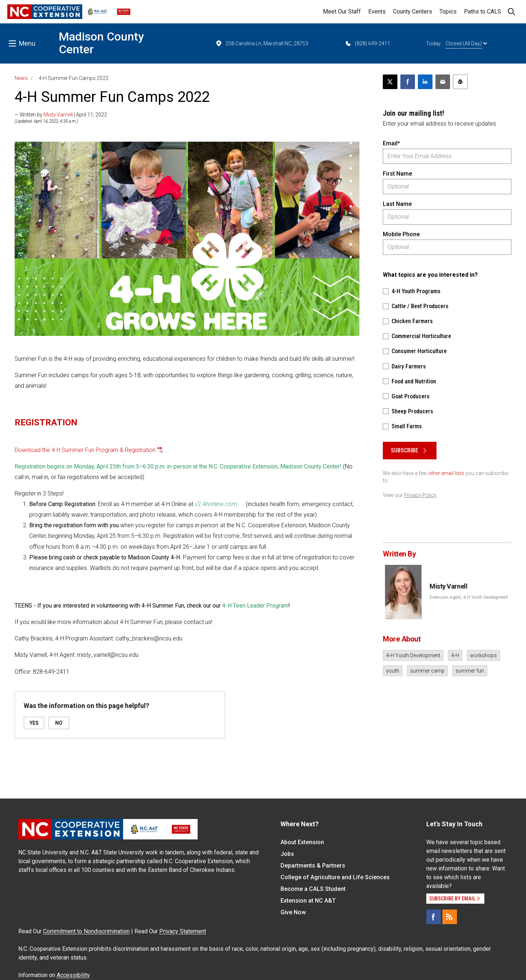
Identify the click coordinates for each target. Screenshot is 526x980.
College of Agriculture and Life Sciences (335, 877)
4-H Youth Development (413, 655)
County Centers (413, 12)
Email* (391, 143)
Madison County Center (101, 43)
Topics (448, 12)
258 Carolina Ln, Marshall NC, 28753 (262, 43)
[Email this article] (443, 82)
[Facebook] (434, 917)
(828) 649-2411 (367, 43)
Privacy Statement (183, 931)
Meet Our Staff (342, 12)
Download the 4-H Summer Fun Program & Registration (85, 450)
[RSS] (450, 917)
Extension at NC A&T (308, 901)
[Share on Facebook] (408, 82)
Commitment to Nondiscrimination (86, 931)
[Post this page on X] (390, 82)
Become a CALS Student (313, 889)
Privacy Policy (420, 495)
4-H (455, 655)
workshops (483, 655)
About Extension (302, 842)
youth (393, 671)
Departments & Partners (313, 866)
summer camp (427, 671)
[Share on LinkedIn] (425, 82)
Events (377, 12)
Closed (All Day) (466, 43)
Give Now (293, 912)
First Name (397, 174)
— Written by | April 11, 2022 (61, 115)
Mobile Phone (401, 234)
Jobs (287, 854)
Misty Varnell (58, 115)
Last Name (397, 204)
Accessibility (73, 975)
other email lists (446, 473)
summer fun (470, 671)
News (21, 78)
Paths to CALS (483, 12)
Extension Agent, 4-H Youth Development (469, 597)
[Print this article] (460, 82)
